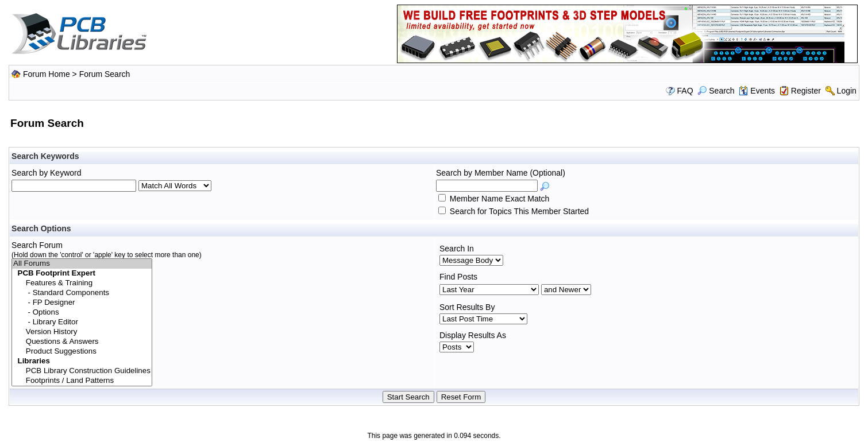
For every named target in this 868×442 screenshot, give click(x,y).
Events (757, 91)
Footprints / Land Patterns (82, 381)
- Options (82, 313)
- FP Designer (82, 303)
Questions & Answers (82, 342)
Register (806, 91)
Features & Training (82, 283)
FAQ (685, 91)
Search (716, 91)
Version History (82, 332)
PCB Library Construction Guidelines (82, 371)
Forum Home (47, 74)
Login (847, 91)
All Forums (82, 264)
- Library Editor (82, 322)
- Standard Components (82, 293)
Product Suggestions (82, 352)
